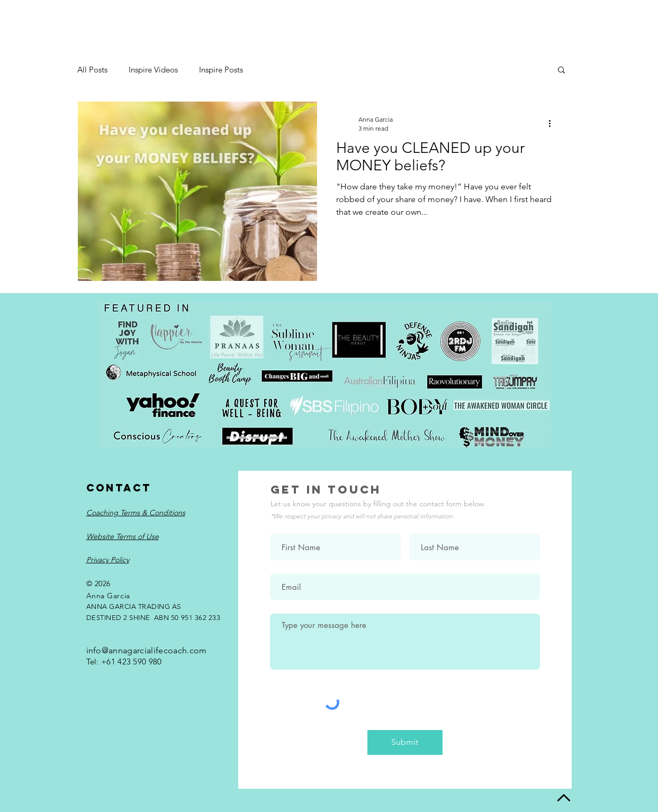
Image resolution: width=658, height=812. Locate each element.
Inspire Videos (153, 70)
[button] (561, 71)
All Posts (92, 70)
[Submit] (405, 742)
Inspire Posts (221, 70)
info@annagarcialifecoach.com (147, 650)
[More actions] (554, 123)
